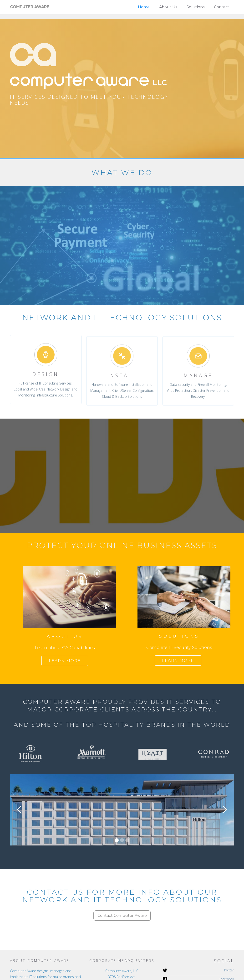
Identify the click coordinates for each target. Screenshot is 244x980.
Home (144, 7)
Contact (222, 7)
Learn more (65, 661)
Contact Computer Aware (122, 915)
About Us (168, 7)
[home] (30, 7)
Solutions (196, 7)
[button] (20, 810)
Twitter (229, 970)
